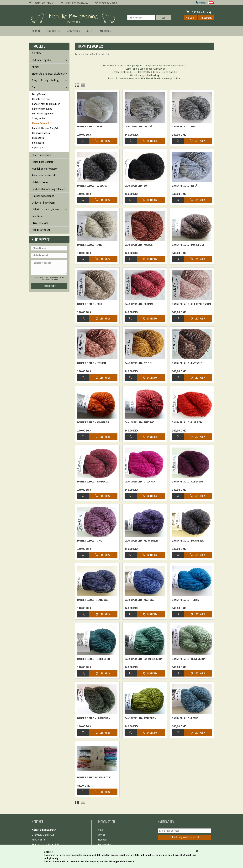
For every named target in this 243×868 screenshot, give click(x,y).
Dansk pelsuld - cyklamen (140, 482)
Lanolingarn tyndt (42, 109)
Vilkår (101, 830)
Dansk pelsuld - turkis (185, 600)
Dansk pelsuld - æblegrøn (140, 718)
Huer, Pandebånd (42, 155)
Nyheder (103, 840)
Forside (79, 54)
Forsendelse (54, 31)
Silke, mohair (39, 118)
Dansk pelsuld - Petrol (186, 718)
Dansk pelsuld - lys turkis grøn (144, 659)
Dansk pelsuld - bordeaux (93, 482)
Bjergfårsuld (39, 94)
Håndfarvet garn (41, 99)
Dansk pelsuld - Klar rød (187, 422)
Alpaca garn (39, 148)
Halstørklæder (40, 182)
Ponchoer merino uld (44, 175)
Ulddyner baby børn (43, 203)
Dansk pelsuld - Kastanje (187, 363)
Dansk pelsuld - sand (90, 245)
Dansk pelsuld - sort (137, 186)
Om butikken (105, 31)
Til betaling (206, 18)
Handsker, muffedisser (45, 169)
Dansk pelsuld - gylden (138, 363)
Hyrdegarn (38, 138)
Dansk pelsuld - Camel (90, 304)
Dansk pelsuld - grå (184, 127)
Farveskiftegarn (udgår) (45, 128)
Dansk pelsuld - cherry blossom (191, 304)
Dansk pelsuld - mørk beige (188, 245)
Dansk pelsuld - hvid (90, 127)
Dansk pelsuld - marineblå (188, 541)
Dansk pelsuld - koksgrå (92, 186)
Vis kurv (190, 18)
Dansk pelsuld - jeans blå (92, 600)
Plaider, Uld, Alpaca (43, 196)
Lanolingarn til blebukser (46, 104)
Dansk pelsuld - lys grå (138, 127)
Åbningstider (73, 31)
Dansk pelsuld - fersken (92, 363)
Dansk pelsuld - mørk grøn (94, 659)
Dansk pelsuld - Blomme (139, 304)
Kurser (36, 67)
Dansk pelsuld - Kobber (139, 245)
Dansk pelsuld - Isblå (185, 186)
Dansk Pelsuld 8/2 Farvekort (94, 778)
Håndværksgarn (41, 133)
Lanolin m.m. (39, 216)
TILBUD (36, 53)
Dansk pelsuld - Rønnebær (93, 422)
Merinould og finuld (43, 114)
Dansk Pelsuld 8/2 (42, 123)
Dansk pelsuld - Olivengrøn (189, 659)
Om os (89, 31)
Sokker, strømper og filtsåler (48, 189)
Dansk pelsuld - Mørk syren (141, 541)
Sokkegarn (38, 143)
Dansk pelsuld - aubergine (188, 482)
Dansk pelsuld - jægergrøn (94, 718)
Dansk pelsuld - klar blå (139, 600)
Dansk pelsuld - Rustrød (140, 422)
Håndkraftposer (41, 230)
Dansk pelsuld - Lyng (90, 541)
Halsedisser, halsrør (43, 162)
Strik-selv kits (40, 223)
